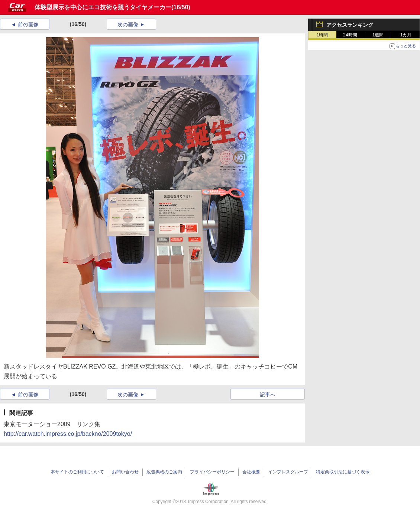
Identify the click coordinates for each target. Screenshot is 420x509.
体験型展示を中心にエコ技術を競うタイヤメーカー (103, 7)
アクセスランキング (350, 25)
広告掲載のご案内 (164, 472)
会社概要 (251, 472)
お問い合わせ (125, 472)
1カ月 (406, 35)
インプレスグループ (288, 472)
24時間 (350, 35)
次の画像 (128, 25)
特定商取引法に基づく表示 (343, 472)
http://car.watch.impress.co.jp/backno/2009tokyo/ (68, 434)
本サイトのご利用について (77, 472)
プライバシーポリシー (212, 472)
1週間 (378, 35)
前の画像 (28, 25)
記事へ (268, 395)
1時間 (322, 35)
